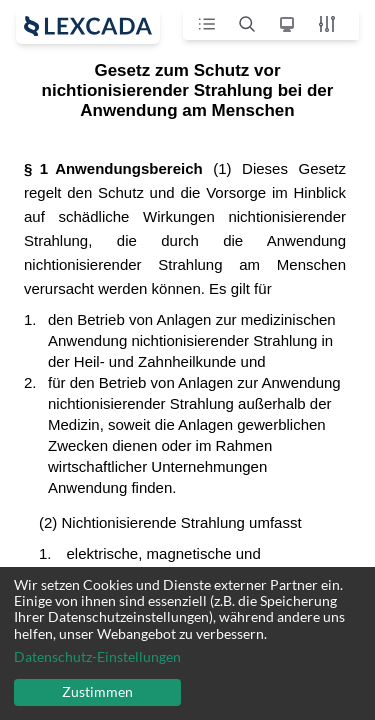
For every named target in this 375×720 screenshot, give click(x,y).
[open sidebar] (88, 26)
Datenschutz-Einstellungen (97, 657)
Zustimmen (97, 691)
